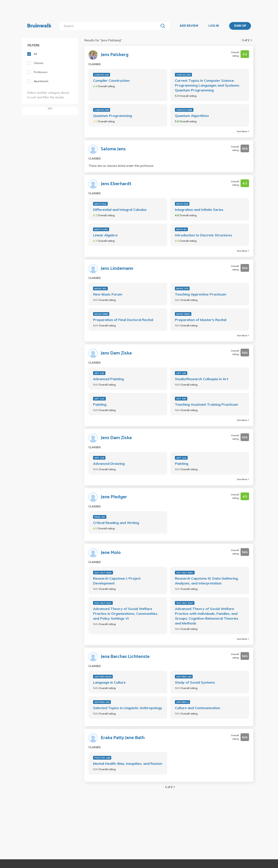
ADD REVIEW (189, 26)
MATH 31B (182, 204)
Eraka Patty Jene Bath (123, 738)
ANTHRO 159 (102, 702)
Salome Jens (113, 149)
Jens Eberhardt (116, 184)
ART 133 (99, 373)
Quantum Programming (112, 116)
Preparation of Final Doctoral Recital (123, 320)
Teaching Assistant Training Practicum (206, 404)
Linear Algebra (105, 235)
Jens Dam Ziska (116, 353)
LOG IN (214, 26)
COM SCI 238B (184, 110)
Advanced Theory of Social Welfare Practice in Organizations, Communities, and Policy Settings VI (125, 614)
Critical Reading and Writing (116, 523)
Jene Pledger (114, 497)
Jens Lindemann (117, 269)
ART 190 (181, 373)
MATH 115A (101, 229)
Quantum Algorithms (192, 116)
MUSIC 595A (183, 314)
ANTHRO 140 (184, 677)
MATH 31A (100, 204)
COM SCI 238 (102, 110)
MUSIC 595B (101, 314)
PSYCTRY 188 (102, 758)
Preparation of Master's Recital (201, 320)
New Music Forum (108, 294)
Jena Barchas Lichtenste (125, 657)
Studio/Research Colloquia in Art (202, 379)
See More (243, 131)
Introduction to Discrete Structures (203, 235)
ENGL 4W (100, 517)
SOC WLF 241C (103, 603)
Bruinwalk (39, 26)
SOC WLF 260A (103, 573)
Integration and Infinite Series (199, 210)
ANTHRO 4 (182, 702)
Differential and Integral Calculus (120, 210)
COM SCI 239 (183, 75)
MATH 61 (181, 229)
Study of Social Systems (195, 682)
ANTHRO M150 (103, 677)
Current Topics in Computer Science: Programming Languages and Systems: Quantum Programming (207, 85)
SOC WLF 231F (185, 603)
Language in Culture (109, 682)
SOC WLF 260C (185, 573)
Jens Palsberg (115, 55)
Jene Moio (111, 553)
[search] (110, 26)
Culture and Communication (197, 708)
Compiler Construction (111, 80)
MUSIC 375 (182, 288)
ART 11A (99, 399)
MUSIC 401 (100, 288)
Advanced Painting (108, 379)
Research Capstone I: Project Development (117, 581)
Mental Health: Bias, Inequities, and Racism (128, 764)
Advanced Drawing (109, 464)
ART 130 (99, 458)
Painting (100, 404)
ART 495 (181, 399)
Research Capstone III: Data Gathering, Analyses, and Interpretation (207, 581)
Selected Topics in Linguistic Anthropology (128, 708)
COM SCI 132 (102, 75)
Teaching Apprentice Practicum (201, 294)
